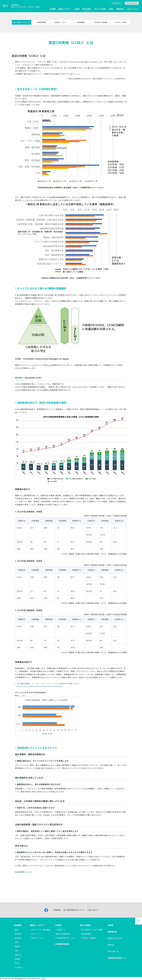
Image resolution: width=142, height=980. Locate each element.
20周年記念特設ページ (117, 958)
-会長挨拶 (18, 934)
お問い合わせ (93, 910)
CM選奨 (77, 9)
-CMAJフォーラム (37, 938)
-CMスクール (35, 934)
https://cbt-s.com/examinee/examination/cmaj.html (40, 686)
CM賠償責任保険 (62, 944)
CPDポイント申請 (120, 22)
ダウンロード (113, 951)
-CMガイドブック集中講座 (40, 930)
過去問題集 (81, 22)
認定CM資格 (87, 9)
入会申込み (116, 3)
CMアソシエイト (133, 9)
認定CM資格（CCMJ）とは (22, 22)
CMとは (111, 945)
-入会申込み (19, 967)
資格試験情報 (41, 22)
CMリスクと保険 (100, 9)
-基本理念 (18, 938)
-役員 (16, 951)
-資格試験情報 (85, 934)
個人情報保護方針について (74, 910)
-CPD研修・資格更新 (88, 938)
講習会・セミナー (65, 9)
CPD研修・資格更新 (101, 22)
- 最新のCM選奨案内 (62, 934)
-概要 (16, 930)
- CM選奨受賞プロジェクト (65, 938)
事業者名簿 (120, 9)
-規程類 (17, 959)
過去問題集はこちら (24, 872)
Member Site (132, 3)
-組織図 (17, 946)
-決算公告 (18, 955)
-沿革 (16, 942)
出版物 (111, 9)
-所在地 (17, 963)
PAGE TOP (139, 921)
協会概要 (53, 9)
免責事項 (57, 910)
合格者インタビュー (61, 22)
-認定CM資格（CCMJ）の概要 (91, 930)
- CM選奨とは (60, 930)
